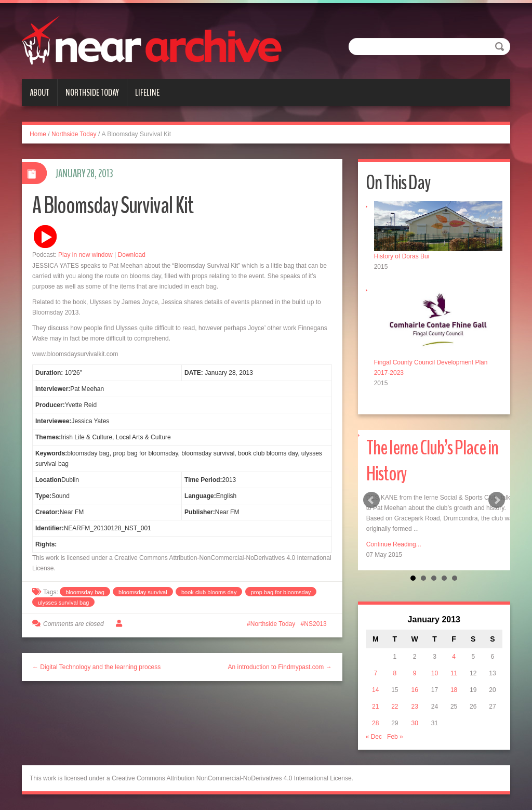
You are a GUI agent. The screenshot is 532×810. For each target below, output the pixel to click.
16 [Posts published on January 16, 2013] (414, 690)
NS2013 (315, 624)
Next (497, 500)
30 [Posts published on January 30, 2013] (414, 723)
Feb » (395, 737)
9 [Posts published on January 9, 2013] (415, 673)
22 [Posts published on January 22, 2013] (395, 707)
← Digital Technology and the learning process (96, 667)
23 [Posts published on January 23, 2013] (414, 707)
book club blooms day (209, 592)
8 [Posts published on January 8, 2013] (395, 673)
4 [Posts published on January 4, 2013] (454, 657)
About (39, 93)
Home (38, 134)
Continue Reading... (394, 544)
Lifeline (147, 93)
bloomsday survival (143, 592)
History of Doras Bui (402, 256)
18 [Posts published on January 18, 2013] (454, 690)
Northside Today (92, 93)
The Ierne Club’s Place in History (432, 461)
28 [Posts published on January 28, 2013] (375, 723)
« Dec (374, 737)
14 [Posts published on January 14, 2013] (375, 690)
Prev (371, 500)
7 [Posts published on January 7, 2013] (375, 673)
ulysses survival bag (63, 603)
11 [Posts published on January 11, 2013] (454, 673)
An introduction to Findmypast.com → (280, 667)
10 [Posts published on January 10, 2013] (435, 673)
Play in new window (85, 255)
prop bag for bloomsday (281, 592)
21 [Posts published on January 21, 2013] (375, 707)
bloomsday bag (85, 592)
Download (132, 255)
